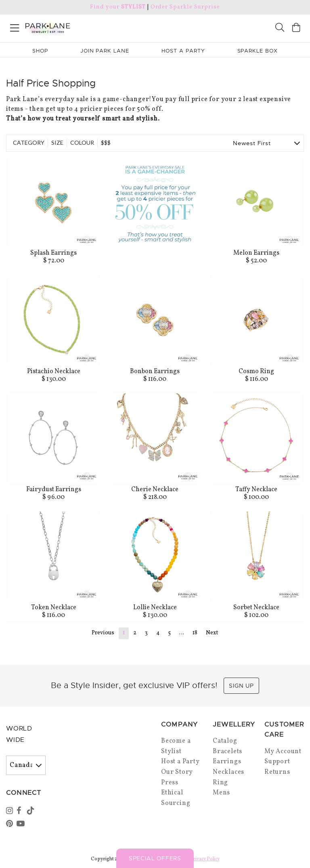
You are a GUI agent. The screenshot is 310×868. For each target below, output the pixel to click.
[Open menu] (15, 26)
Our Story (177, 772)
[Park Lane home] (77, 27)
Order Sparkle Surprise (185, 7)
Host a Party (180, 762)
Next (212, 633)
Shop (40, 51)
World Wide (19, 734)
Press (170, 783)
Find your (118, 7)
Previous (103, 633)
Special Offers (155, 858)
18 (195, 633)
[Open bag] (296, 29)
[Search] (280, 29)
